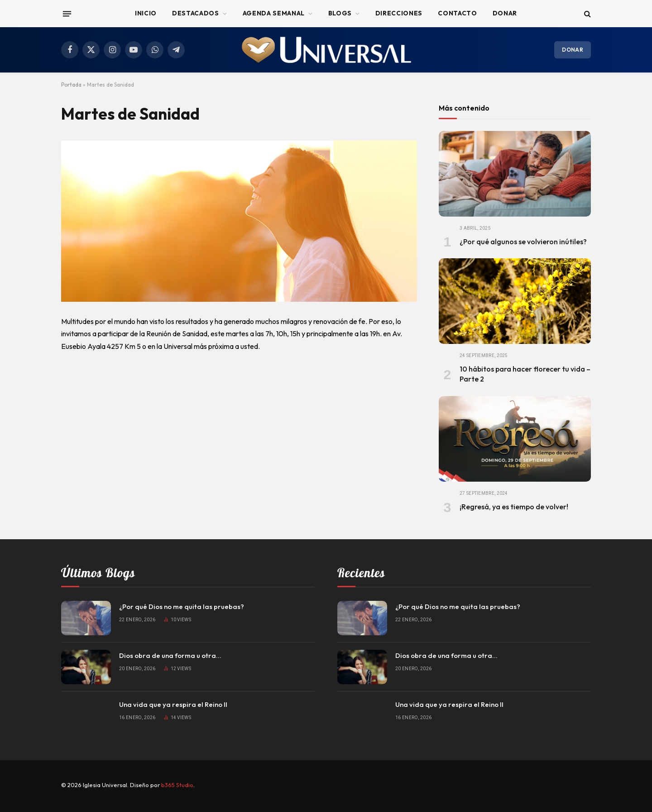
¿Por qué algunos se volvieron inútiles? (523, 242)
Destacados (196, 13)
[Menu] (67, 14)
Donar (505, 13)
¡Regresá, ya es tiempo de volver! (514, 507)
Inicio (146, 13)
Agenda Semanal (274, 13)
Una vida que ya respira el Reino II (173, 704)
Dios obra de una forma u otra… (170, 655)
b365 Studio (177, 785)
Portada (71, 85)
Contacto (457, 13)
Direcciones (399, 13)
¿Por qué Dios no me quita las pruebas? (182, 607)
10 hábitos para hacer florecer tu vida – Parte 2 (525, 374)
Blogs (340, 13)
